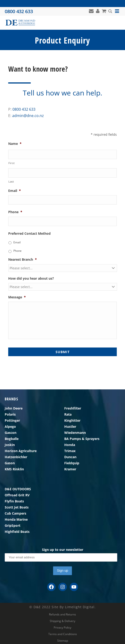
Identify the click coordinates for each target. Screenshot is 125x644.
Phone (15, 212)
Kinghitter (72, 420)
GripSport (13, 525)
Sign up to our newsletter (63, 550)
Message (17, 297)
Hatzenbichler (16, 457)
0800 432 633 (24, 109)
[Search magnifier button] (110, 11)
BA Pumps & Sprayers (82, 439)
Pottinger (12, 420)
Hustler (70, 426)
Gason (10, 463)
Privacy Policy (62, 628)
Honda (70, 445)
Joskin (10, 445)
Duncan (70, 457)
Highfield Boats (17, 532)
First (11, 163)
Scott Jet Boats (17, 507)
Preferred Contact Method (29, 234)
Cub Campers (15, 513)
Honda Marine (16, 519)
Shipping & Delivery (62, 621)
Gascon (11, 433)
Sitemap (63, 641)
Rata (68, 414)
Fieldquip (72, 463)
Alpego (10, 426)
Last (11, 181)
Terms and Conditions (63, 634)
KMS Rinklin (14, 469)
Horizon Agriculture (21, 451)
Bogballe (12, 439)
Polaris (10, 414)
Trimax (70, 451)
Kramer (70, 469)
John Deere (14, 408)
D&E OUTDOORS (18, 489)
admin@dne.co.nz (28, 116)
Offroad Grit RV (17, 495)
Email (15, 191)
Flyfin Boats (14, 501)
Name (15, 144)
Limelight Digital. (80, 607)
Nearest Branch (23, 260)
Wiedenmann (75, 433)
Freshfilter (73, 408)
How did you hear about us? (31, 278)
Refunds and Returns (62, 615)
